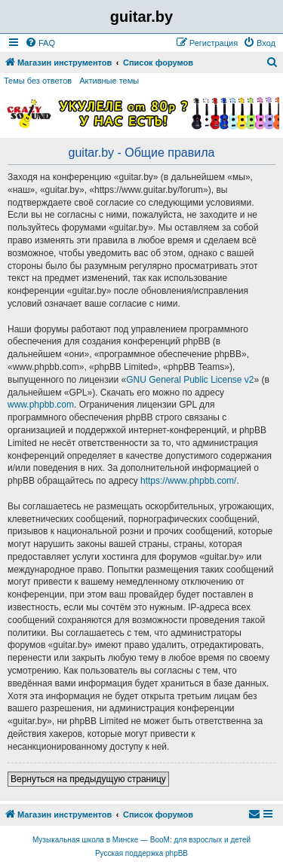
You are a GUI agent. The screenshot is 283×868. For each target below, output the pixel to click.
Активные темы (109, 81)
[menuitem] (40, 43)
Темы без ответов (38, 81)
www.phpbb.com (41, 405)
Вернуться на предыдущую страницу (88, 779)
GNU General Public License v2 (190, 380)
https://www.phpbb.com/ (188, 481)
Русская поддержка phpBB (141, 853)
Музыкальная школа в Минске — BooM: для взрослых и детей (141, 840)
